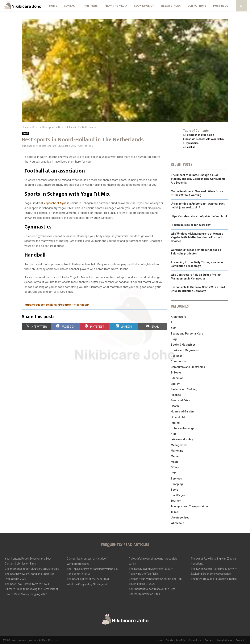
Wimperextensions (78, 564)
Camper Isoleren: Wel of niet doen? (88, 559)
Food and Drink (180, 400)
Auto (174, 328)
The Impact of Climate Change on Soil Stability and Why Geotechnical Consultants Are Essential (198, 179)
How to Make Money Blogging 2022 (26, 594)
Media (175, 456)
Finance (176, 395)
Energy (175, 384)
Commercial (179, 361)
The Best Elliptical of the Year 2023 (88, 579)
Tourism (176, 501)
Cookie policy (144, 6)
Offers (175, 467)
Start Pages (178, 495)
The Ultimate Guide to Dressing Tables (214, 579)
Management (179, 445)
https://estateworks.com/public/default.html (199, 216)
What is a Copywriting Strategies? (87, 584)
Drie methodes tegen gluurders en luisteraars (32, 569)
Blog (174, 339)
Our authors (197, 6)
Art (173, 322)
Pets (174, 473)
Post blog (221, 6)
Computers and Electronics (188, 367)
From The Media (116, 6)
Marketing (177, 451)
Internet (176, 423)
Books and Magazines (185, 350)
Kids (174, 434)
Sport (25, 133)
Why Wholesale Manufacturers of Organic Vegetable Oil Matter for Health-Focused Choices (197, 237)
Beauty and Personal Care (187, 334)
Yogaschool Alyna (55, 203)
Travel (175, 512)
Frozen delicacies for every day (191, 225)
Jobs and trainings (183, 428)
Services (176, 479)
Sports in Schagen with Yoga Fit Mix (205, 139)
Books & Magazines (183, 345)
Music (175, 462)
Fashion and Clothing (184, 389)
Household (178, 417)
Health (175, 406)
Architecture (179, 317)
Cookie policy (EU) (175, 640)
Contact (70, 6)
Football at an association (200, 135)
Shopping (177, 484)
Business (177, 356)
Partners (91, 6)
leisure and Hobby (182, 439)
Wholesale (177, 523)
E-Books (176, 373)
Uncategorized (180, 518)
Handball (190, 147)
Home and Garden (182, 412)
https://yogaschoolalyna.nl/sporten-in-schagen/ (57, 305)
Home (53, 6)
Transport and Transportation (189, 506)
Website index (171, 6)
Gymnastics (192, 143)
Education (177, 378)
